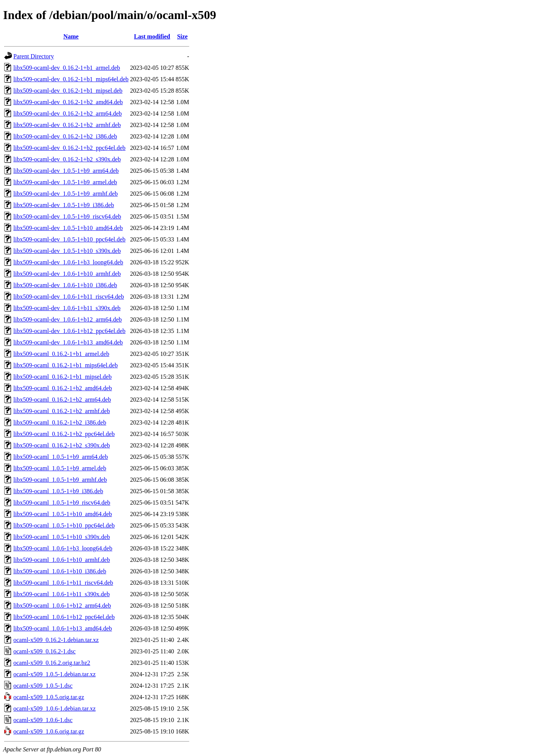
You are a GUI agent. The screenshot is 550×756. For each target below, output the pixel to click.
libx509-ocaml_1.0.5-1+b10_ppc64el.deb (64, 525)
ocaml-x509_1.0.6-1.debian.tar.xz (55, 709)
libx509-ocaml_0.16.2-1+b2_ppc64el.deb (64, 434)
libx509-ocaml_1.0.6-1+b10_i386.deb (60, 571)
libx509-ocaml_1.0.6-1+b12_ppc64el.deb (64, 617)
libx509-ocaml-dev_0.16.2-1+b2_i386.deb (65, 136)
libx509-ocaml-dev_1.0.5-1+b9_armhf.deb (65, 194)
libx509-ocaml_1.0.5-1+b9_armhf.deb (60, 480)
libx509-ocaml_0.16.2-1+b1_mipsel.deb (62, 377)
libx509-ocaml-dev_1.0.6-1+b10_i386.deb (65, 285)
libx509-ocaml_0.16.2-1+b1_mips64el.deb (65, 365)
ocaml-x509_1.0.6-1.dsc (43, 720)
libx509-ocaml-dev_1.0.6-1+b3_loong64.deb (68, 262)
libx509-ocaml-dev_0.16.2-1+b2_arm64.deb (68, 113)
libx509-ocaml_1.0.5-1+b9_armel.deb (60, 468)
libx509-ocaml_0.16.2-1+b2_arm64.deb (62, 400)
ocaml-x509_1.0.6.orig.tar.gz (49, 731)
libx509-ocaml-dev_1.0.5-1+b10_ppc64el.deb (69, 239)
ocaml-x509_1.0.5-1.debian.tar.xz (55, 674)
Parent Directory (34, 56)
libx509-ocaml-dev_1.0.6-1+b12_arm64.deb (68, 319)
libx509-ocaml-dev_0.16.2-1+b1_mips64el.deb (71, 79)
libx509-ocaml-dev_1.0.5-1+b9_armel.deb (65, 182)
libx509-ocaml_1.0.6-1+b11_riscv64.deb (63, 583)
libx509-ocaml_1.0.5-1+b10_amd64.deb (63, 514)
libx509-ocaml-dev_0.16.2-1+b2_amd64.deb (68, 102)
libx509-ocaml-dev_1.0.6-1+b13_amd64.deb (68, 342)
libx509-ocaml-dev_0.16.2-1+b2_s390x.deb (67, 159)
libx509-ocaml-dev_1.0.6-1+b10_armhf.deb (67, 274)
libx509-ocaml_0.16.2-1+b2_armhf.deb (62, 411)
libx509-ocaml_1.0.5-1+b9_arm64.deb (61, 457)
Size (182, 36)
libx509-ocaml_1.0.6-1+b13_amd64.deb (63, 628)
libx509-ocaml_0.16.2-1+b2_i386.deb (60, 422)
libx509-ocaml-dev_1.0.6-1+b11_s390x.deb (67, 308)
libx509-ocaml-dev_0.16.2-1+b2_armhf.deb (67, 125)
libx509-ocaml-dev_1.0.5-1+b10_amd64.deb (68, 228)
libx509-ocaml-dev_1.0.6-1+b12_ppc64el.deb (69, 331)
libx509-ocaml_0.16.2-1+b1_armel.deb (61, 354)
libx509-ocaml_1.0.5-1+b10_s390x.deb (62, 537)
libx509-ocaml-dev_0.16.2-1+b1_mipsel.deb (68, 91)
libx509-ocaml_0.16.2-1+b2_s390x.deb (62, 445)
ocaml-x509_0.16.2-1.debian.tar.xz (56, 640)
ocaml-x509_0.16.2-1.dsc (44, 651)
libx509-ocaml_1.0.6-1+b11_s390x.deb (61, 594)
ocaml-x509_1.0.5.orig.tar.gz (49, 697)
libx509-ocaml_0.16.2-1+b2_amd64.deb (63, 388)
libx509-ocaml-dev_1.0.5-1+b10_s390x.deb (67, 251)
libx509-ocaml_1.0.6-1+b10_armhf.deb (62, 560)
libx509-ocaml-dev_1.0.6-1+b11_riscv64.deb (69, 297)
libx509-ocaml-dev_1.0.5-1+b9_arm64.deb (66, 171)
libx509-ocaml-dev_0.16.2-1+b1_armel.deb (67, 68)
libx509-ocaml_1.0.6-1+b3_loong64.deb (63, 548)
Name (71, 36)
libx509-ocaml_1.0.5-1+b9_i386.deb (58, 491)
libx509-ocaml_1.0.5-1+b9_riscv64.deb (62, 503)
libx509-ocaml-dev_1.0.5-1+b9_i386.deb (64, 205)
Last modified (152, 36)
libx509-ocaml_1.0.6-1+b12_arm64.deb (62, 606)
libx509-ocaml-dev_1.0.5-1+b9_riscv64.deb (67, 216)
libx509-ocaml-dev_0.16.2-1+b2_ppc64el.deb (69, 148)
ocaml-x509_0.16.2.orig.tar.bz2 (52, 663)
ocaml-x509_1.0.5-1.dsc (43, 686)
